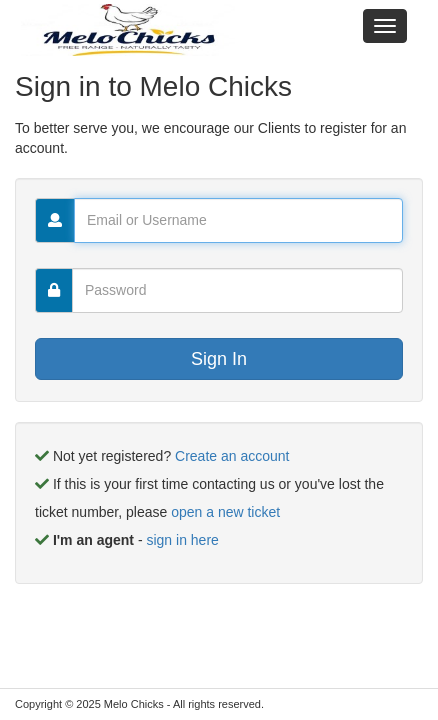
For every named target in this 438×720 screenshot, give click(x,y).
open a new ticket (225, 512)
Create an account (232, 456)
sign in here (182, 540)
